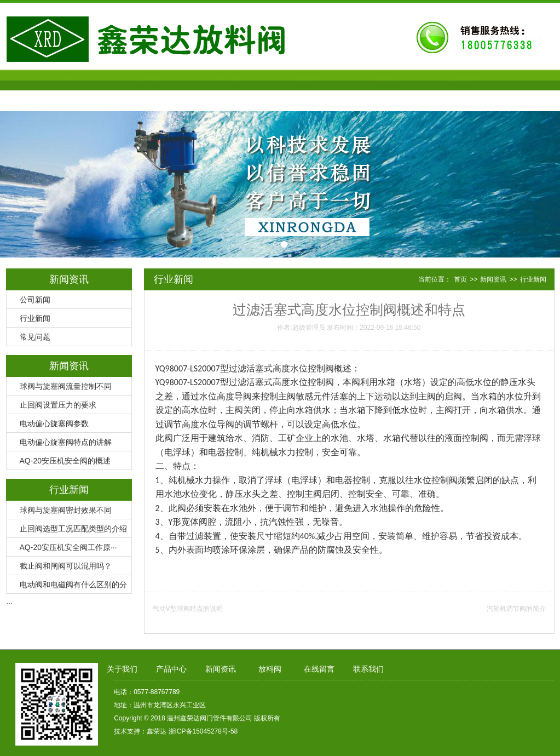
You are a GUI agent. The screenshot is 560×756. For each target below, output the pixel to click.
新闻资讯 (280, 80)
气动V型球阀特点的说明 (188, 609)
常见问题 (35, 337)
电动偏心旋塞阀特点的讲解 (66, 442)
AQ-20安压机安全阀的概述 (65, 461)
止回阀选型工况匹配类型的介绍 (73, 529)
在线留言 (437, 80)
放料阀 (359, 80)
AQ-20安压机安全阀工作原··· (68, 547)
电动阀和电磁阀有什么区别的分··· (67, 587)
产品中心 (202, 80)
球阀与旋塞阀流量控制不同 (66, 386)
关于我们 (124, 80)
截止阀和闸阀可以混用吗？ (66, 566)
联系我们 (45, 101)
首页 (45, 80)
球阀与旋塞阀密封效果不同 (66, 510)
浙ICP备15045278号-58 (203, 731)
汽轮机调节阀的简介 (516, 609)
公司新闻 (35, 300)
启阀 (453, 396)
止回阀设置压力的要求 (58, 405)
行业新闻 (35, 318)
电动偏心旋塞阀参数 (54, 423)
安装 (212, 508)
